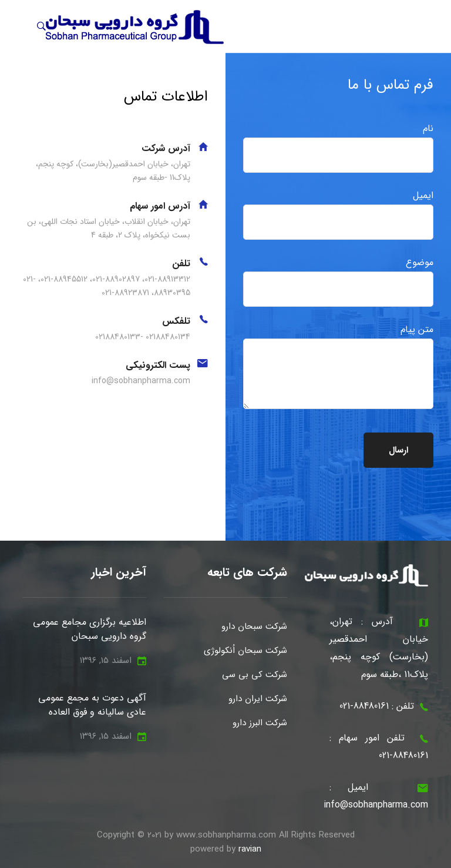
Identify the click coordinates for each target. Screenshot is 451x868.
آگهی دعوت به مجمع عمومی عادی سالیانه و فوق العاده (92, 705)
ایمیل (338, 214)
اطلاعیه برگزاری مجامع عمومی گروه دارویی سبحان (90, 629)
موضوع (338, 281)
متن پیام (338, 366)
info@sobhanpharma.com (376, 805)
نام (338, 147)
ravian (250, 849)
